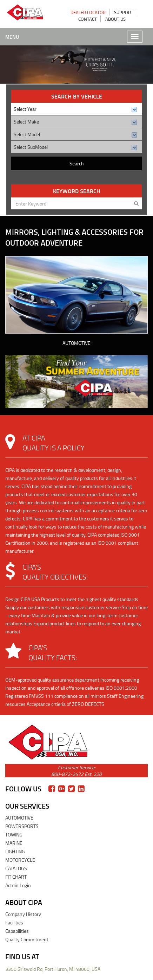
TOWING (14, 834)
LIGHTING (15, 851)
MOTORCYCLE (20, 860)
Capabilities (17, 931)
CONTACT (88, 19)
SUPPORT (124, 12)
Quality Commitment (27, 939)
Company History (23, 914)
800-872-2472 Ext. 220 (76, 774)
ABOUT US (115, 19)
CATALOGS (16, 868)
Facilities (14, 922)
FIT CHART (16, 877)
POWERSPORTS (22, 826)
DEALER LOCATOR (88, 12)
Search (77, 163)
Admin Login (18, 885)
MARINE (14, 843)
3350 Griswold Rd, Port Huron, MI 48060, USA (53, 969)
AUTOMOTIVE (76, 343)
